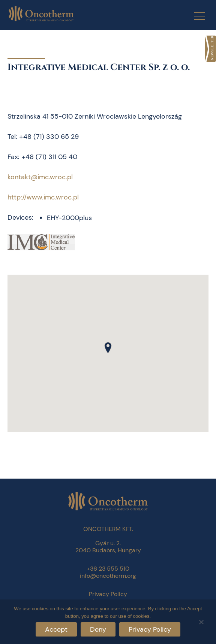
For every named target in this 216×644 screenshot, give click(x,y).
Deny (98, 629)
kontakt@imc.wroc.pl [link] (40, 177)
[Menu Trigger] (195, 16)
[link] (210, 49)
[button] (108, 348)
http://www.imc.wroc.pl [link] (43, 197)
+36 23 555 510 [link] (108, 569)
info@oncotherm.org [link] (108, 576)
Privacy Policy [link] (108, 594)
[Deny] (201, 621)
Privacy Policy (150, 629)
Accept (56, 629)
